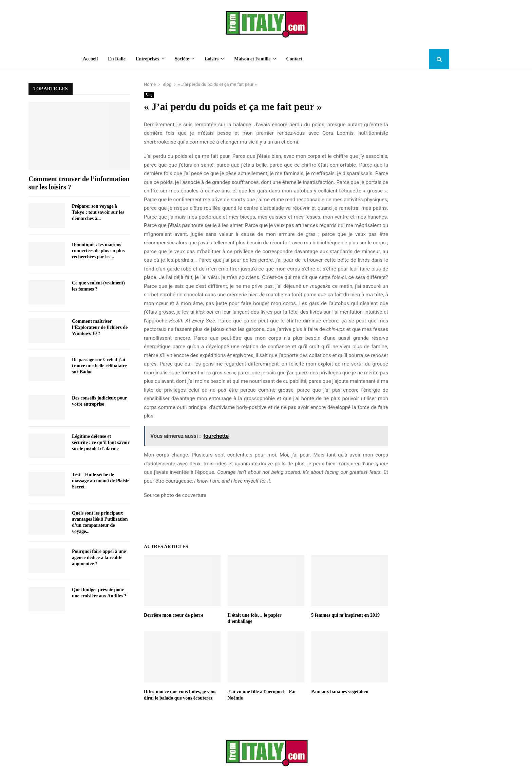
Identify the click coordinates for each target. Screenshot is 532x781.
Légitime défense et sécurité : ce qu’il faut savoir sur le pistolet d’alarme (101, 442)
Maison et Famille (252, 59)
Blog (149, 95)
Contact (294, 59)
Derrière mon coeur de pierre (174, 615)
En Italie (117, 59)
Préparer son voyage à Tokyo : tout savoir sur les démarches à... (98, 212)
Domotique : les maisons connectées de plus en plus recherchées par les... (98, 251)
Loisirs (212, 59)
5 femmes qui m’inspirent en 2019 (345, 615)
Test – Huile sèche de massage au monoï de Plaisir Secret (101, 481)
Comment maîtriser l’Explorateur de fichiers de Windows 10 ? (100, 327)
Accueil (90, 59)
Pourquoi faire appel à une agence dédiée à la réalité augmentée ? (99, 557)
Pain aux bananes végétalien (340, 692)
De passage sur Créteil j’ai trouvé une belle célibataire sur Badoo (99, 366)
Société (182, 59)
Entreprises (147, 59)
